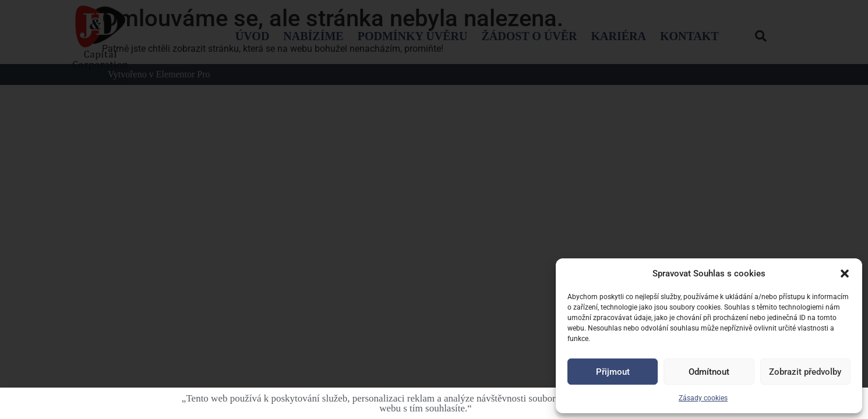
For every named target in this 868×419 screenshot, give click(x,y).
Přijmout (613, 372)
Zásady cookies (703, 398)
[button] (845, 274)
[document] (434, 210)
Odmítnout (709, 372)
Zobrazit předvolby (805, 372)
